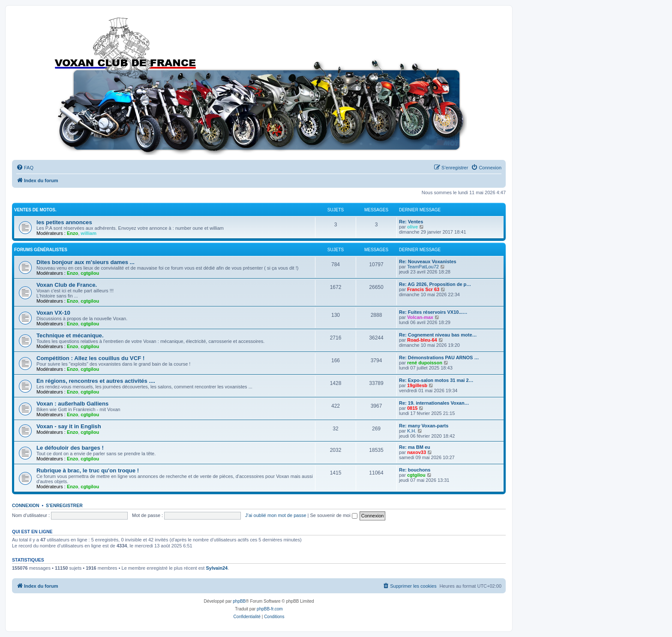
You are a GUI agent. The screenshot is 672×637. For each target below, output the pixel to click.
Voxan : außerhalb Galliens (72, 404)
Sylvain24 (217, 568)
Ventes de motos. (35, 210)
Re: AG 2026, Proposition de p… (435, 284)
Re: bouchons (415, 470)
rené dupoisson (425, 363)
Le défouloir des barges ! (70, 448)
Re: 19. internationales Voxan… (434, 403)
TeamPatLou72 (423, 267)
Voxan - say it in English (69, 426)
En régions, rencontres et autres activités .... (96, 381)
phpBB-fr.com (270, 609)
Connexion (26, 505)
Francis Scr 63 (423, 289)
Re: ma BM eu (415, 447)
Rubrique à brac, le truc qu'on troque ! (88, 470)
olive (412, 227)
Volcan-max (420, 317)
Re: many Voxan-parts (424, 426)
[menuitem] (25, 168)
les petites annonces (64, 222)
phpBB (239, 601)
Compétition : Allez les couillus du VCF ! (90, 358)
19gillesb (417, 385)
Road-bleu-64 (422, 340)
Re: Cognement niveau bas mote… (438, 335)
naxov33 (417, 452)
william (88, 233)
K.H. (412, 431)
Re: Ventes (411, 222)
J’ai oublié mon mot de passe (276, 515)
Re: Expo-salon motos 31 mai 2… (436, 380)
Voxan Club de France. (67, 285)
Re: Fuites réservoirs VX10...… (433, 312)
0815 (412, 408)
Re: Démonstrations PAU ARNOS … (439, 358)
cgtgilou (90, 273)
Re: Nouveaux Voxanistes (428, 261)
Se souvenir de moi (334, 515)
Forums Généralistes (41, 250)
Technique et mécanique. (70, 335)
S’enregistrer (64, 505)
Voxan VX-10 (53, 313)
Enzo (72, 233)
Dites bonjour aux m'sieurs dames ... (85, 262)
